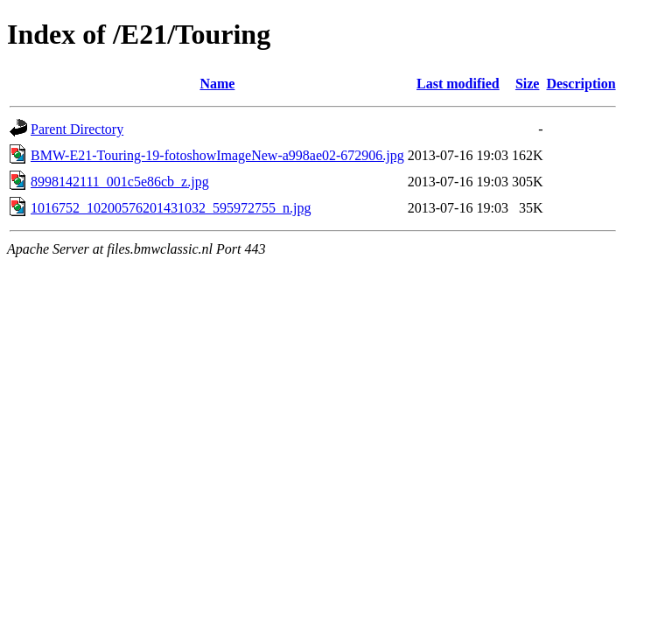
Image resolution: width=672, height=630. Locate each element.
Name (217, 84)
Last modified (458, 84)
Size (528, 84)
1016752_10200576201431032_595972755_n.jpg (171, 208)
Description (581, 84)
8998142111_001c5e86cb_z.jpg (120, 182)
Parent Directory (77, 129)
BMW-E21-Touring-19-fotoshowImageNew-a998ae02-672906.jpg (217, 155)
